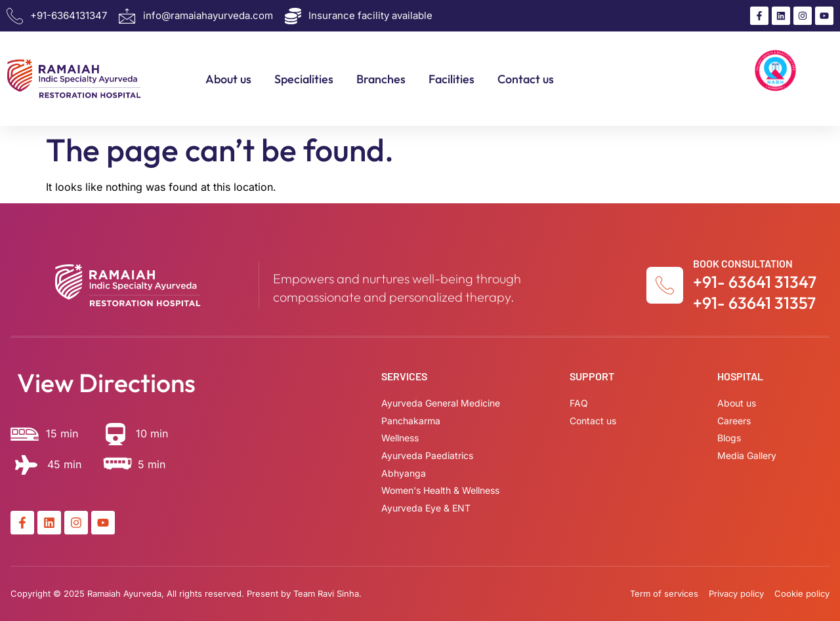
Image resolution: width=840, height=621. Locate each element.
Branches (381, 79)
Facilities (451, 79)
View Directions (106, 383)
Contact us (526, 79)
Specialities (304, 79)
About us (228, 79)
